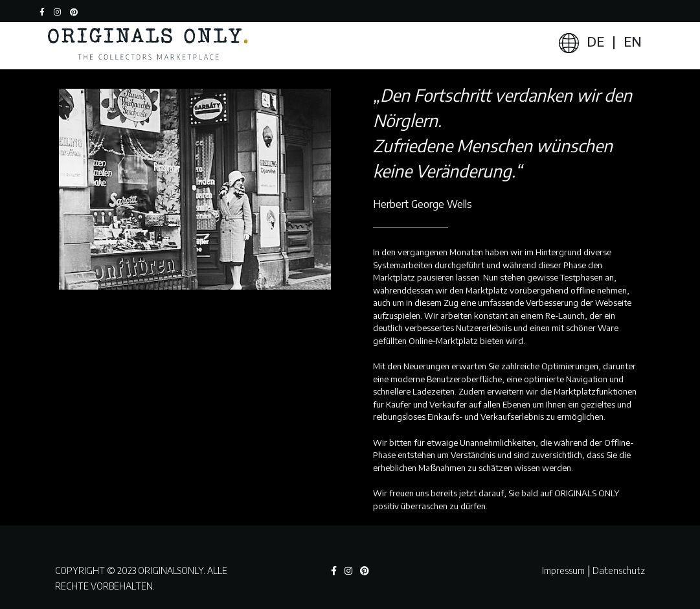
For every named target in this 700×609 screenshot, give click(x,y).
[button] (77, 11)
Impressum (563, 570)
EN (633, 41)
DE (595, 41)
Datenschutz (619, 570)
